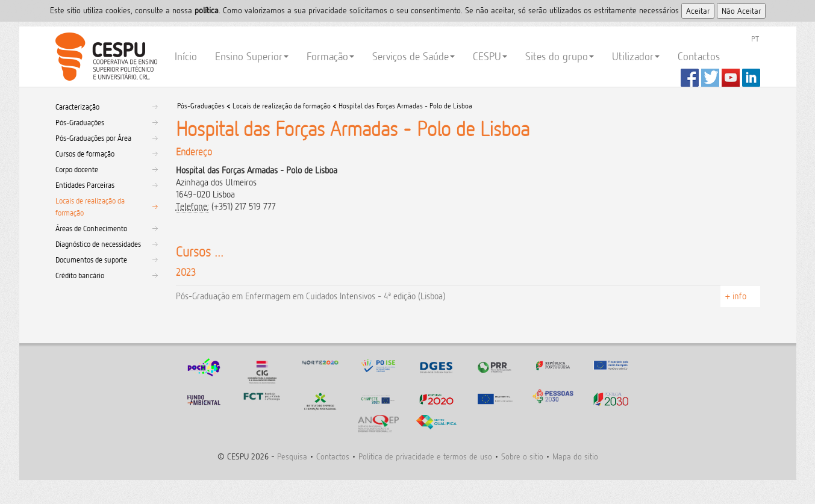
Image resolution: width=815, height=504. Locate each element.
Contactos (699, 56)
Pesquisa (292, 456)
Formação (330, 56)
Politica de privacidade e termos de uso (425, 456)
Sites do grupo (560, 56)
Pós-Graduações (80, 122)
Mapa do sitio (575, 456)
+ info (736, 296)
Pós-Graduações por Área (93, 138)
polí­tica (207, 10)
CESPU (105, 57)
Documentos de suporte (91, 260)
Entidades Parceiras (85, 185)
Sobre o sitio (522, 456)
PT (755, 39)
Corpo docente (77, 169)
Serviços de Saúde (414, 56)
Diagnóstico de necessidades (98, 244)
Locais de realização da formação (90, 207)
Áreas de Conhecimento (91, 228)
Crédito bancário (80, 275)
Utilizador (636, 56)
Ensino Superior (252, 56)
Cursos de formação (85, 154)
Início (186, 56)
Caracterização (77, 107)
